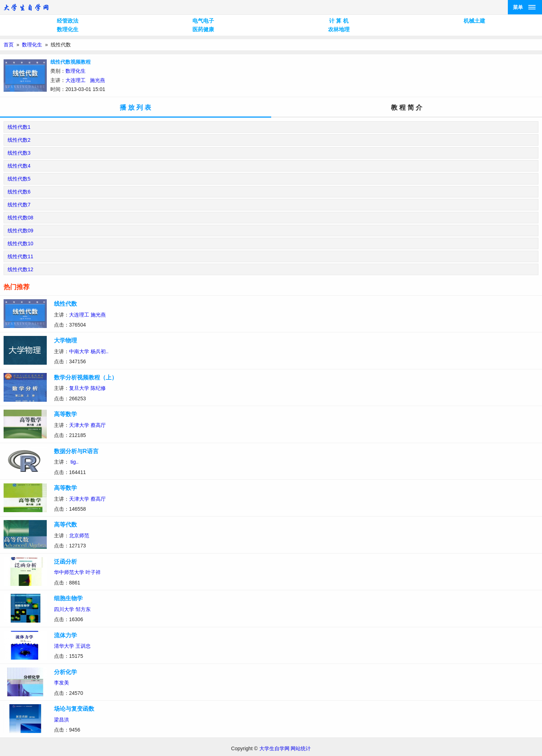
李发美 (62, 683)
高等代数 (65, 525)
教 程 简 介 (407, 108)
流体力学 (65, 635)
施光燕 (97, 80)
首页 (9, 45)
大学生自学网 (274, 748)
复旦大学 (79, 388)
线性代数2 (19, 140)
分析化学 (65, 672)
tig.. (75, 462)
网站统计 (301, 748)
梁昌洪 (62, 720)
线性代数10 (21, 243)
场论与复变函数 (74, 709)
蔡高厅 (98, 425)
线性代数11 (21, 256)
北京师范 (79, 536)
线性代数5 (19, 179)
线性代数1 (19, 127)
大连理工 (76, 80)
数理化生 (68, 29)
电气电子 (203, 21)
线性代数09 (21, 231)
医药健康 (203, 29)
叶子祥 (93, 572)
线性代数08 (21, 218)
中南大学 (79, 351)
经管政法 (68, 21)
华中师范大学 (69, 572)
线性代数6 (19, 192)
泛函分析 (65, 562)
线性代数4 (19, 166)
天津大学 (79, 425)
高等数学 (65, 414)
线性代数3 (19, 153)
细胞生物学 (68, 598)
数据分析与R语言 (76, 451)
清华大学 (64, 646)
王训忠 (83, 646)
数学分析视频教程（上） (86, 377)
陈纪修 (98, 388)
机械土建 (474, 21)
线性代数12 (21, 269)
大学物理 (65, 340)
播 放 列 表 (135, 108)
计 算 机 (339, 21)
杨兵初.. (100, 351)
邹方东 (83, 609)
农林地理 (339, 29)
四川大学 (64, 609)
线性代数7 (19, 205)
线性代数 (65, 304)
